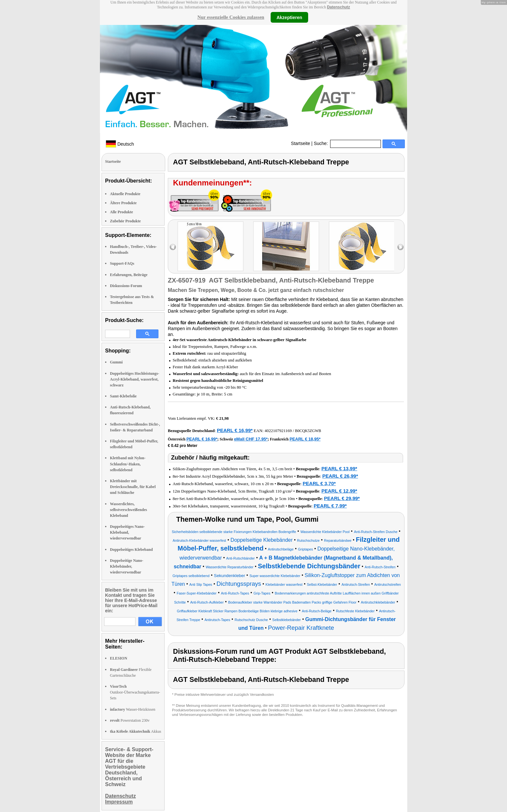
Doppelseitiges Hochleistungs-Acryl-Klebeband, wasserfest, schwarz (135, 379)
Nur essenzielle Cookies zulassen (231, 17)
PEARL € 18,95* (305, 439)
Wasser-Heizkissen (133, 709)
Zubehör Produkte (125, 221)
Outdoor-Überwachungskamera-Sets (135, 692)
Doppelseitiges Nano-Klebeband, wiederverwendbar (127, 532)
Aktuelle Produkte (125, 194)
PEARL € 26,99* (340, 476)
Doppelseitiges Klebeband (131, 550)
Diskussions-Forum (126, 286)
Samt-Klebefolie (123, 396)
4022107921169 (278, 431)
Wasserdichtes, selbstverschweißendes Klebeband (129, 510)
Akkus (135, 731)
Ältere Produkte (123, 203)
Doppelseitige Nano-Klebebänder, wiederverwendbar (127, 566)
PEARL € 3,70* (319, 483)
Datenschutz (338, 7)
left (173, 247)
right (400, 247)
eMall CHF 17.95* (251, 439)
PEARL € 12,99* (339, 491)
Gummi (116, 362)
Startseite (301, 143)
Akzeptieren (289, 17)
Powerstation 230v (130, 720)
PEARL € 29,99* (342, 498)
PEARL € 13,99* (339, 468)
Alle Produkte (121, 212)
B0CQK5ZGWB (308, 431)
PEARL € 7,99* (330, 506)
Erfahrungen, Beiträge (129, 275)
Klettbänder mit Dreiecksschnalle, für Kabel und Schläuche (133, 487)
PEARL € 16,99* (235, 430)
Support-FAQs (122, 263)
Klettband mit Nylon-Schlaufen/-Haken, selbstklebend (128, 464)
